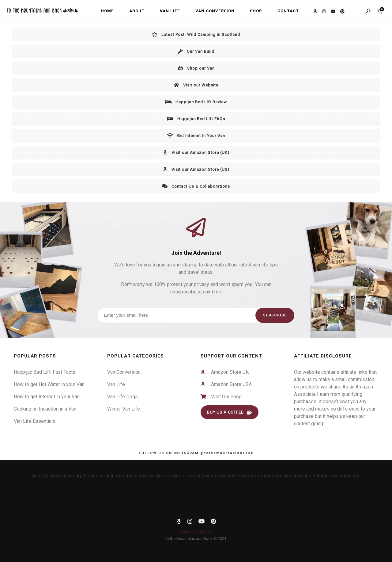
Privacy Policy (196, 532)
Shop (256, 11)
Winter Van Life (124, 409)
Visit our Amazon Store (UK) (196, 153)
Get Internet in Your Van (196, 136)
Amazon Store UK (227, 372)
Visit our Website (196, 85)
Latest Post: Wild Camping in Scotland (196, 34)
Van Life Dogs (123, 397)
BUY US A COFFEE (230, 412)
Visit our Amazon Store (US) (196, 169)
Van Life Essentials (35, 421)
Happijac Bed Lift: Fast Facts (45, 372)
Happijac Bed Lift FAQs (196, 119)
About (137, 11)
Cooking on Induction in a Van (45, 409)
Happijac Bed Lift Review (196, 102)
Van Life (170, 11)
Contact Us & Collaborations (196, 186)
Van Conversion (215, 11)
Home (107, 11)
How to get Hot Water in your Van (49, 384)
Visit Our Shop (224, 397)
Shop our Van (196, 68)
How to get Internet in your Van (47, 397)
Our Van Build (196, 51)
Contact (288, 11)
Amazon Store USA (229, 384)
